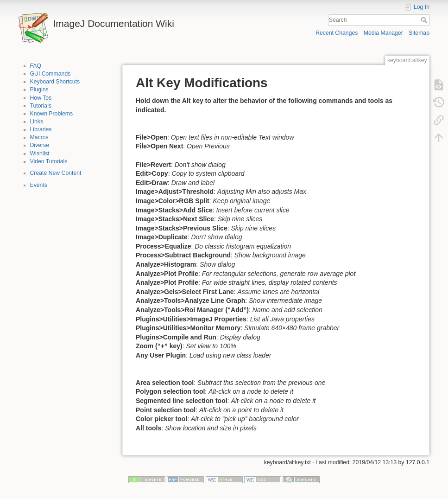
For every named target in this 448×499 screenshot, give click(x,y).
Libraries (41, 129)
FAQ (36, 66)
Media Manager (383, 33)
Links (37, 122)
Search (425, 20)
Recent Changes (337, 33)
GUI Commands (50, 74)
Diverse (40, 145)
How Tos (41, 98)
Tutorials (41, 106)
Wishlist (40, 154)
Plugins (39, 90)
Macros (39, 137)
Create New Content (56, 173)
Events (39, 185)
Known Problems (52, 114)
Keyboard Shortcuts (55, 82)
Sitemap (419, 33)
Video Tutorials (49, 161)
